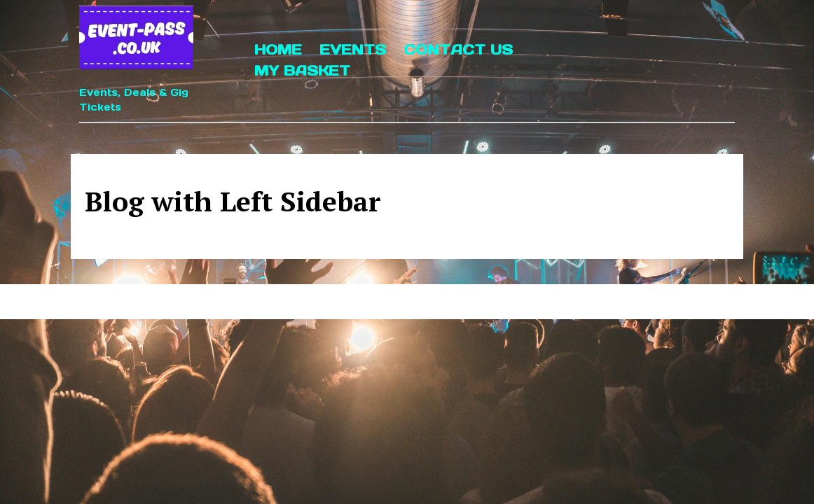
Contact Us (458, 50)
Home (278, 50)
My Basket (302, 71)
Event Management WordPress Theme (360, 301)
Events (353, 50)
